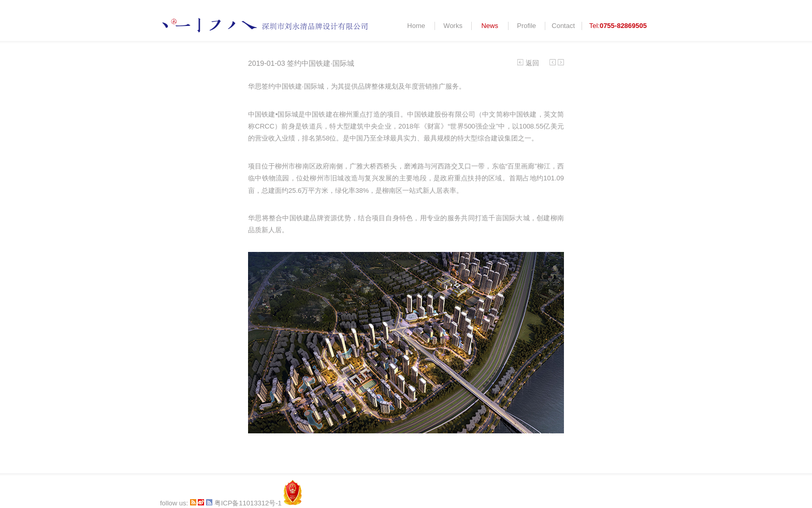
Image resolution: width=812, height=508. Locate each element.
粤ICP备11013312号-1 (248, 503)
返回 (528, 63)
